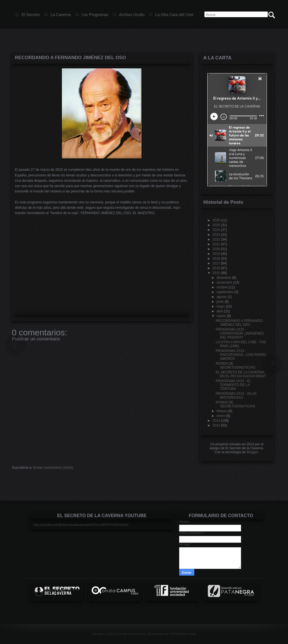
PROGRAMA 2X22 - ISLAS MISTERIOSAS (236, 396)
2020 (216, 249)
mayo (221, 306)
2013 (216, 425)
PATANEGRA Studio (184, 634)
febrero (222, 411)
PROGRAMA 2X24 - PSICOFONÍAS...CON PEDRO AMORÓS (241, 355)
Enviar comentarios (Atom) (53, 468)
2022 (216, 239)
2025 (216, 225)
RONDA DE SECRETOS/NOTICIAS (236, 365)
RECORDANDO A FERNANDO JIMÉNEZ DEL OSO (70, 58)
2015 (216, 273)
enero (221, 416)
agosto (222, 297)
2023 (216, 235)
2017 (216, 263)
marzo (221, 316)
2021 (216, 244)
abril (220, 311)
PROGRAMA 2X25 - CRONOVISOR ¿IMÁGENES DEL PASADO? (240, 333)
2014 (216, 421)
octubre (222, 287)
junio (220, 302)
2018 (216, 259)
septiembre (225, 292)
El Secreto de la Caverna (130, 634)
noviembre (224, 282)
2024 (216, 230)
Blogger (252, 452)
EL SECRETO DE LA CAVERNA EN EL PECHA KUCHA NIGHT (241, 374)
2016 (216, 268)
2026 (216, 220)
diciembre (224, 278)
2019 (216, 254)
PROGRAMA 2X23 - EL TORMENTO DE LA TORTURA (233, 385)
